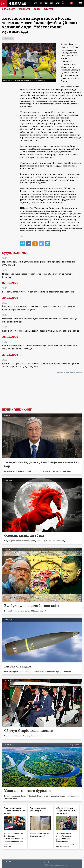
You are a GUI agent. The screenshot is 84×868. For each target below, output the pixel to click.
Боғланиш (8, 862)
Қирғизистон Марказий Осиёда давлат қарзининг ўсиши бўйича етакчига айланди (41, 331)
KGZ (36, 3)
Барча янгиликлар (70, 372)
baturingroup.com (60, 866)
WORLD (59, 3)
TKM (46, 3)
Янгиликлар (10, 9)
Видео (42, 9)
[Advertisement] (42, 391)
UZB (52, 3)
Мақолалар (28, 9)
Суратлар (55, 9)
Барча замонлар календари (38, 809)
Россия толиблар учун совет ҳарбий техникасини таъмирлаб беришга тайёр (38, 292)
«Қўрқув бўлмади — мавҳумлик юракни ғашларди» (66, 811)
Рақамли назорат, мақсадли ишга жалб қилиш (14, 811)
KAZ (30, 3)
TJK (41, 3)
